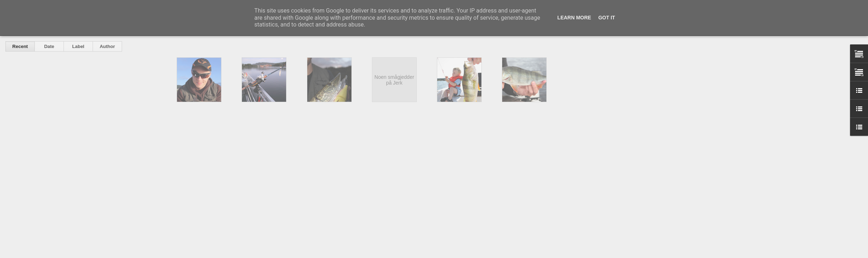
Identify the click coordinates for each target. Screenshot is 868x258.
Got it (607, 18)
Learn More (574, 18)
